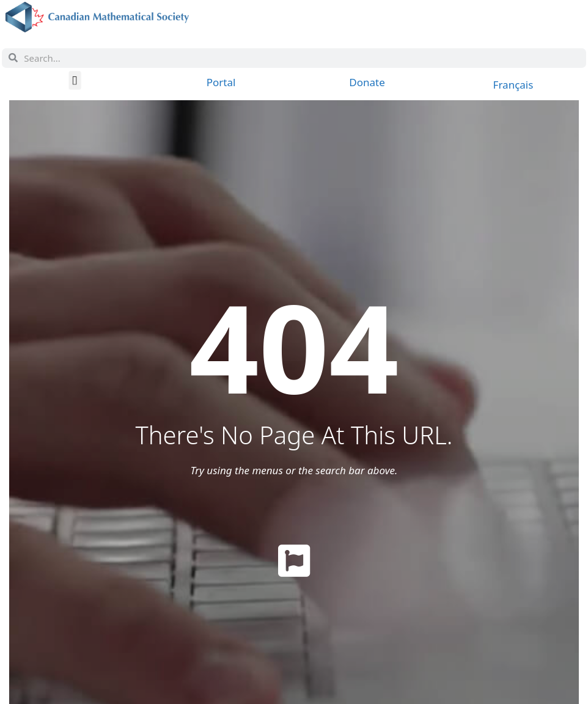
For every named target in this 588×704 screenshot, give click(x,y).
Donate (367, 82)
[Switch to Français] (513, 84)
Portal (221, 82)
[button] (75, 80)
